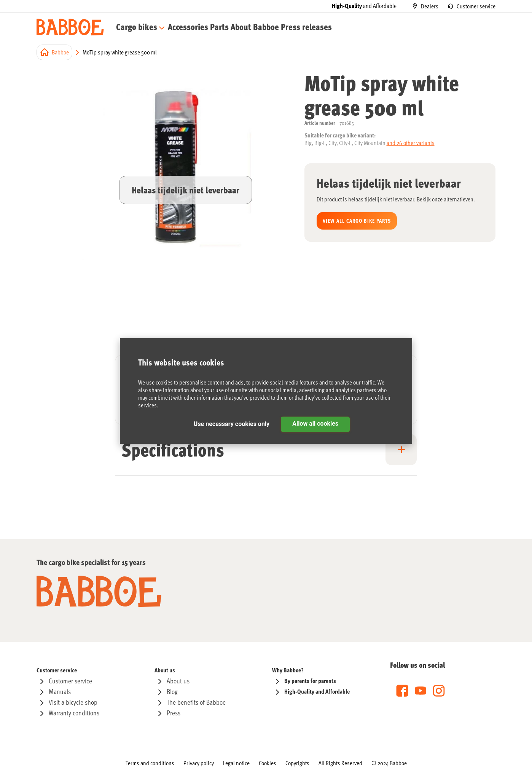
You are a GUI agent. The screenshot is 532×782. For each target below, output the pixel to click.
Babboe (60, 53)
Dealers (430, 6)
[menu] (201, 28)
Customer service (476, 6)
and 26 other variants (411, 144)
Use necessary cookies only (232, 424)
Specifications (173, 450)
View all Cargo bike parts (357, 222)
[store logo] (70, 28)
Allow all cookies (315, 424)
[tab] (266, 456)
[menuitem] (137, 28)
